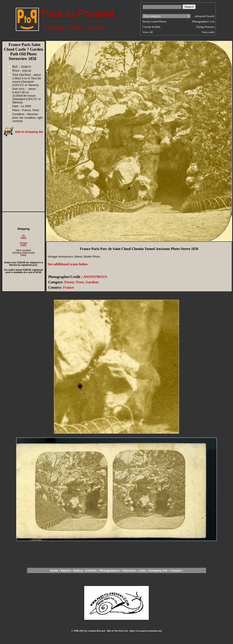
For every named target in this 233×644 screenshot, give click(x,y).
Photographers (110, 571)
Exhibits (91, 571)
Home (54, 571)
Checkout (129, 571)
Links (142, 571)
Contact (176, 571)
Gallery (78, 571)
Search (65, 571)
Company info (159, 571)
